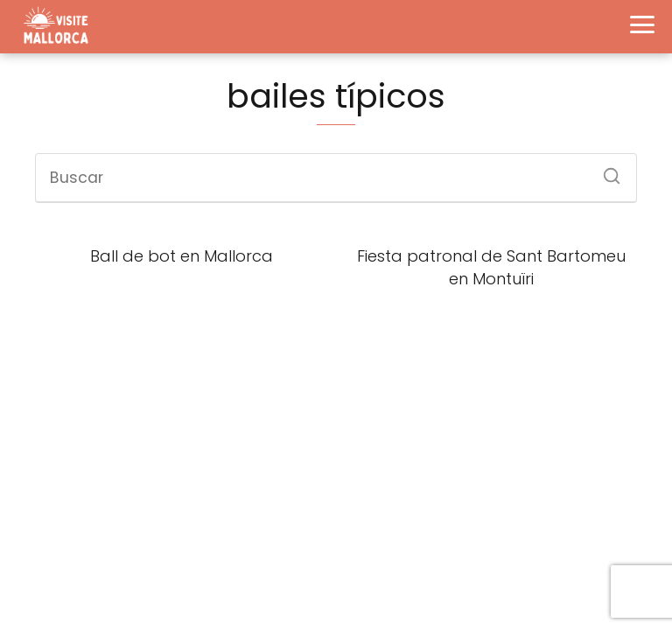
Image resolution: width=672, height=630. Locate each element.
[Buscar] (605, 171)
